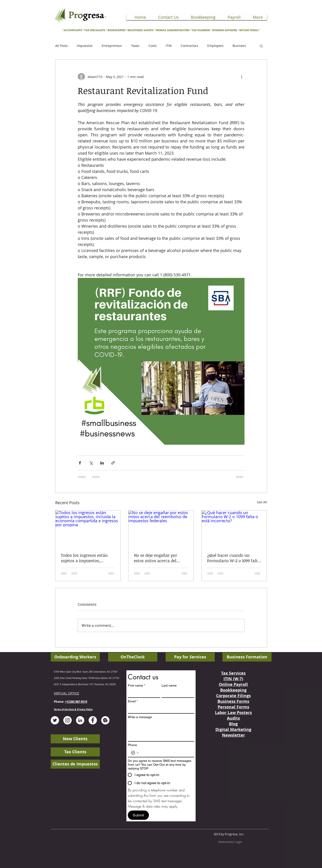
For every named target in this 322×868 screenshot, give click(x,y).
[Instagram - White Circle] (67, 720)
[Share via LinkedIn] (102, 463)
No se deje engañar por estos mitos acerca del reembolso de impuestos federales (157, 558)
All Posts (62, 46)
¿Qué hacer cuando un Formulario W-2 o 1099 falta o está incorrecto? (233, 558)
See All (262, 502)
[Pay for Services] (190, 657)
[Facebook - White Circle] (93, 720)
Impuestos (85, 46)
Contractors (190, 46)
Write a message (140, 717)
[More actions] (242, 77)
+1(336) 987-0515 (76, 702)
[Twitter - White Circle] (55, 720)
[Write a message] (161, 731)
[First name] (143, 693)
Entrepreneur (112, 46)
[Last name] (177, 693)
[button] (261, 46)
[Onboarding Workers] (75, 657)
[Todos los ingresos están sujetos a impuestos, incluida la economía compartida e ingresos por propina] (88, 529)
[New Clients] (75, 739)
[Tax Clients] (75, 752)
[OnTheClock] (133, 657)
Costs (153, 46)
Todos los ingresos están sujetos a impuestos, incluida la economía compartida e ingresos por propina (86, 558)
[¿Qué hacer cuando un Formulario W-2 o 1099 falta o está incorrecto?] (234, 529)
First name (136, 686)
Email (133, 701)
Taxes (135, 46)
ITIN (169, 46)
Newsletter (233, 735)
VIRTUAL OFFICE (66, 693)
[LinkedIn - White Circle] (80, 720)
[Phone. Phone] (166, 753)
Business (239, 46)
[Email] (160, 709)
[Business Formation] (247, 657)
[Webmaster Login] (230, 842)
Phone (132, 745)
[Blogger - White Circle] (105, 720)
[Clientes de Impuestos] (75, 764)
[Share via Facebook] (80, 463)
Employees (215, 46)
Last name (169, 685)
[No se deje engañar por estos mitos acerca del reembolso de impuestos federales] (161, 529)
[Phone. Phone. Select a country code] (135, 753)
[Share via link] (113, 463)
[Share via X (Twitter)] (91, 463)
